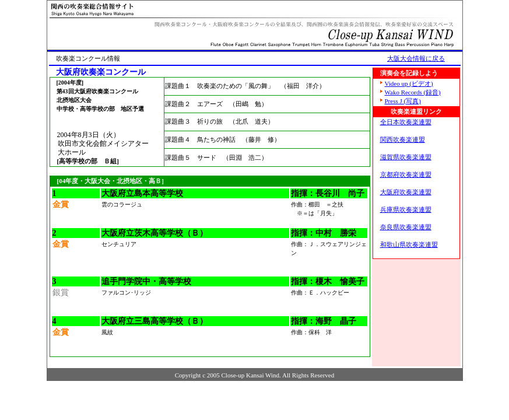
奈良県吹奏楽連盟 (406, 227)
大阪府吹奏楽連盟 (406, 192)
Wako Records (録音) (410, 92)
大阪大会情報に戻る (416, 58)
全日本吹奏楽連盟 (406, 122)
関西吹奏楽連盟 (403, 139)
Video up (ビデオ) (407, 83)
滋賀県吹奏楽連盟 (406, 157)
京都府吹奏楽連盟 (406, 174)
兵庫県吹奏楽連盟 (406, 209)
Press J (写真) (401, 101)
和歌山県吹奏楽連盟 (409, 244)
